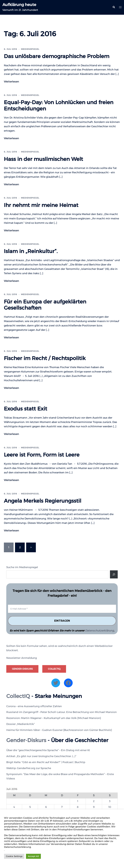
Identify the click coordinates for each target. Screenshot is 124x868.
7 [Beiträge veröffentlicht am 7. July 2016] (62, 807)
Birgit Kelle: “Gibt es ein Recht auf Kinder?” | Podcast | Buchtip (46, 762)
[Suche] (114, 574)
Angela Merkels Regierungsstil (43, 501)
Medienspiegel (30, 49)
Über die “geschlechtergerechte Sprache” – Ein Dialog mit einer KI (48, 750)
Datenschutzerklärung (99, 631)
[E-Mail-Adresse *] (62, 609)
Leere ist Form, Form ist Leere (42, 455)
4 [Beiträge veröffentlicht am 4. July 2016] (14, 807)
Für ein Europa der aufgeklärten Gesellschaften (45, 305)
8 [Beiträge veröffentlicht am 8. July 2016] (78, 807)
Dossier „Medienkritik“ (21, 724)
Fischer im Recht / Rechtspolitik (45, 358)
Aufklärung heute (19, 5)
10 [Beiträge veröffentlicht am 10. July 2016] (110, 807)
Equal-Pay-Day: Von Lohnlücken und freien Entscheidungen (59, 105)
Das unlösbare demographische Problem (57, 56)
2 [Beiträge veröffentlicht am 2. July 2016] (94, 801)
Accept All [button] (33, 856)
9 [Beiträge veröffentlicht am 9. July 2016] (94, 807)
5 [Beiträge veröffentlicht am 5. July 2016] (30, 807)
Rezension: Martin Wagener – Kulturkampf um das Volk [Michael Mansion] (54, 718)
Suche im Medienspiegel (22, 567)
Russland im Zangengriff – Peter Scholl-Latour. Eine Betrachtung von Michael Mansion (62, 712)
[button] (114, 7)
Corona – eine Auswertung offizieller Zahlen (34, 706)
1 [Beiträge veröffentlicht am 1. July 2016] (78, 801)
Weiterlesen (11, 82)
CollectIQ (54, 669)
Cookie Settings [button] (14, 856)
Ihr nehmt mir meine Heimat (41, 205)
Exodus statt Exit (26, 409)
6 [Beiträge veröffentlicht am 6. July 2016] (46, 807)
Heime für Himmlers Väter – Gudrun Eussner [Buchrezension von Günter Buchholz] (59, 730)
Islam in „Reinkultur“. (31, 251)
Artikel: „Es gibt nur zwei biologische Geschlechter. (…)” (41, 756)
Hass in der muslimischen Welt (43, 159)
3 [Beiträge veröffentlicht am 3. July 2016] (110, 801)
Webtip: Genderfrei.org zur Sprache (29, 768)
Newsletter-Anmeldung (22, 658)
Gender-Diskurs (22, 669)
